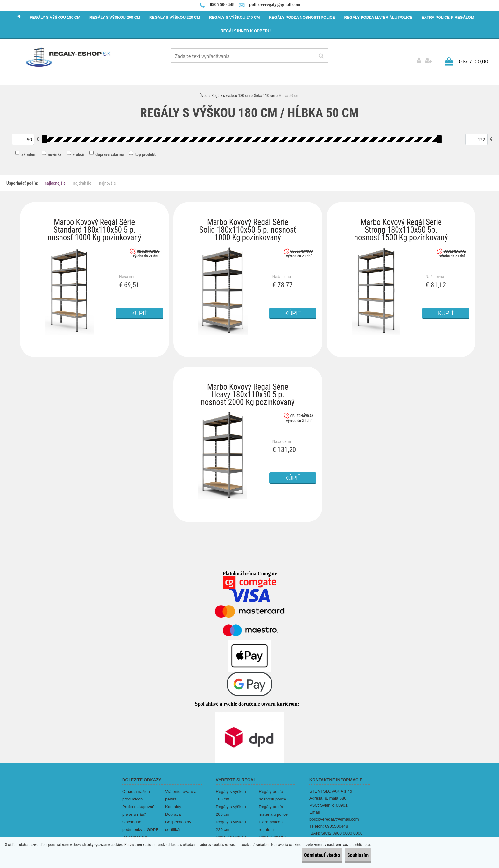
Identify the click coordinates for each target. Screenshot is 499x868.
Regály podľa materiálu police (273, 806)
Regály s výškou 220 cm (231, 821)
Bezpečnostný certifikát (178, 821)
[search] (321, 56)
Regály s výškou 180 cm (231, 91)
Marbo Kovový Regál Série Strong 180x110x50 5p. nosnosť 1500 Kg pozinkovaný (401, 219)
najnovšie (107, 179)
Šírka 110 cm (265, 91)
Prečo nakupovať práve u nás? (138, 806)
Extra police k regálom (271, 821)
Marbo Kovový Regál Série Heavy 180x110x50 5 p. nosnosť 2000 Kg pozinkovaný (248, 384)
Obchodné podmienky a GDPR (141, 821)
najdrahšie (82, 179)
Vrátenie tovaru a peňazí (181, 791)
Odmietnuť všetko (305, 855)
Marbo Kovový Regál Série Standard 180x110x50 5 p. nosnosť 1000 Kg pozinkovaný (95, 219)
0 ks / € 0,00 (473, 57)
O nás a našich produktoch (136, 791)
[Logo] (69, 57)
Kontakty (173, 802)
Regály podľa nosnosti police (272, 791)
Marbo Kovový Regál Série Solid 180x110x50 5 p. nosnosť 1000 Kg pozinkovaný (248, 219)
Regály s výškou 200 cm (231, 806)
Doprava (173, 810)
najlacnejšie (55, 179)
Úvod (204, 91)
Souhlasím (352, 855)
